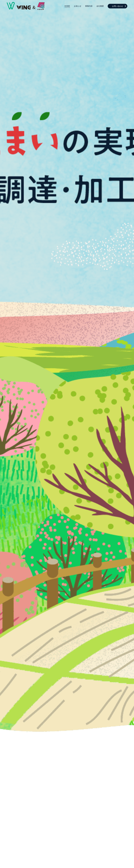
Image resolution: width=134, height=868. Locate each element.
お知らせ (78, 6)
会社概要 (100, 6)
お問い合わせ (118, 6)
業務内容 (89, 6)
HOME (67, 6)
